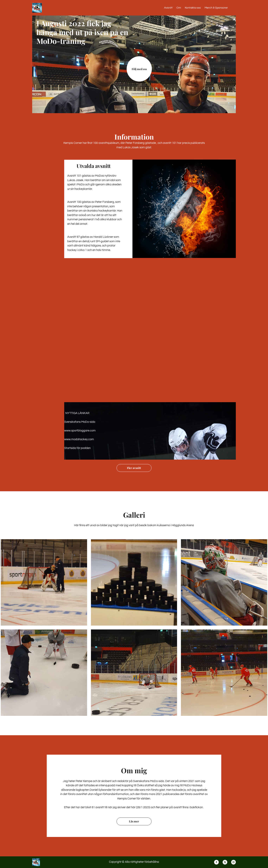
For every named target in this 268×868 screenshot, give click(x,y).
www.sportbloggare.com (80, 431)
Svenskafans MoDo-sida (80, 422)
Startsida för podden (77, 448)
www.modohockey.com (79, 439)
